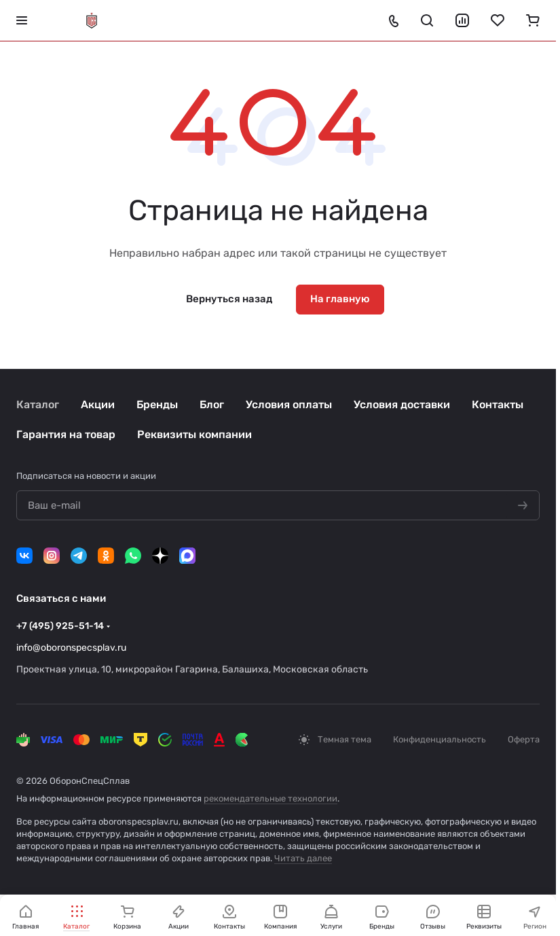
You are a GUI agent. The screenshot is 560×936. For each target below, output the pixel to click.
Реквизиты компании (194, 434)
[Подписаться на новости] (523, 506)
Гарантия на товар (66, 434)
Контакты (498, 404)
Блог (212, 404)
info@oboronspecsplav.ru (71, 648)
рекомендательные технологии (270, 798)
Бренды (157, 404)
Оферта (524, 739)
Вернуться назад (229, 299)
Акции (98, 404)
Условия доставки (402, 404)
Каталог (38, 404)
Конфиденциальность (440, 739)
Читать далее (303, 858)
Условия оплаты (289, 404)
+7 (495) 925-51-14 (60, 626)
